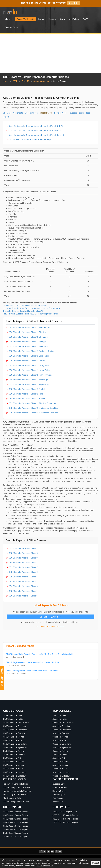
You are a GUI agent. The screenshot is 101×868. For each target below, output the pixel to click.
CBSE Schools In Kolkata (14, 751)
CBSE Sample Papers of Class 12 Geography (29, 365)
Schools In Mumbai (60, 737)
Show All (7, 113)
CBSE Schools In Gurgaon (14, 733)
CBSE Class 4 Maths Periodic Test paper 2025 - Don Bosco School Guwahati (39, 654)
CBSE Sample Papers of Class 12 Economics (29, 356)
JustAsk (41, 19)
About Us (9, 19)
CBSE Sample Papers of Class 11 (23, 548)
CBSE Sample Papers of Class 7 (23, 567)
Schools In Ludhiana (61, 772)
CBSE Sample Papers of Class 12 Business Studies (31, 351)
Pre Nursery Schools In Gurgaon (17, 791)
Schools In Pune (59, 740)
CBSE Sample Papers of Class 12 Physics (27, 332)
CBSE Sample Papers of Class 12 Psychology (29, 384)
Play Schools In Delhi (12, 798)
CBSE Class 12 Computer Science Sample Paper (30, 139)
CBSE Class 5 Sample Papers (16, 826)
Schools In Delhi (59, 715)
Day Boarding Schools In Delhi (16, 802)
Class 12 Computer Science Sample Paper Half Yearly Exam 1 (36, 130)
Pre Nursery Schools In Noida (16, 784)
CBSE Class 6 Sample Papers (16, 829)
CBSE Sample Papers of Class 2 (23, 591)
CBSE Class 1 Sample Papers (15, 812)
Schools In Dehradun (61, 776)
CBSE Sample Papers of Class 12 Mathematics (30, 327)
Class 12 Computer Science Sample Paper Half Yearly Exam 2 (36, 135)
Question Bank (59, 784)
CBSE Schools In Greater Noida (17, 723)
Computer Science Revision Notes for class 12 (23, 311)
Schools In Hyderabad (62, 747)
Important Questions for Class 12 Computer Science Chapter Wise (32, 308)
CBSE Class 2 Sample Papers (15, 815)
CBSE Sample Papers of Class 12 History (27, 361)
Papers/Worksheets (26, 19)
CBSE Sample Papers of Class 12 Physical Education (32, 403)
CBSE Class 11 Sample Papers (65, 819)
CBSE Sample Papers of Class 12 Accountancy (30, 346)
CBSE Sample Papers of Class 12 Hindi (26, 394)
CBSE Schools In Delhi (13, 715)
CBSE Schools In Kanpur (14, 765)
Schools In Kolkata (60, 751)
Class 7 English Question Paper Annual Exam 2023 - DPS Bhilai (33, 662)
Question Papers (77, 113)
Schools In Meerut (60, 762)
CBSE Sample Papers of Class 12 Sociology (28, 380)
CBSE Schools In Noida (13, 719)
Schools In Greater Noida (63, 723)
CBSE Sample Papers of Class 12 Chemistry (28, 337)
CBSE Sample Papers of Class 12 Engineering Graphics (33, 408)
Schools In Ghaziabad (62, 730)
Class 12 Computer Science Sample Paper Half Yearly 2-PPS (36, 126)
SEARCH (73, 3)
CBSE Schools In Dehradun (15, 776)
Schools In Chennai (61, 755)
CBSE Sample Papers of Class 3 (23, 586)
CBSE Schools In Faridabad (15, 726)
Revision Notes (61, 113)
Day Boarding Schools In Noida (17, 787)
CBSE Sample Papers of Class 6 (23, 572)
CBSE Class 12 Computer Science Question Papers (25, 305)
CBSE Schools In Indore (13, 769)
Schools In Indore (60, 769)
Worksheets (18, 113)
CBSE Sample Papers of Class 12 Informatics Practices (33, 413)
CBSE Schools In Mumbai (14, 737)
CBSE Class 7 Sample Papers (15, 833)
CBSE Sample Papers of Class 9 (23, 558)
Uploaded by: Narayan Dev (16, 657)
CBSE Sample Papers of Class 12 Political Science (31, 375)
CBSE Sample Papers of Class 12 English (27, 389)
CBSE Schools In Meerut (14, 762)
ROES (86, 19)
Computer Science (41, 81)
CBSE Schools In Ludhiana (14, 772)
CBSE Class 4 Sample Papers (16, 822)
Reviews (52, 19)
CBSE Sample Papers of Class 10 (24, 553)
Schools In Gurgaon (61, 733)
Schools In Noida (60, 719)
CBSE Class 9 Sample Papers (65, 812)
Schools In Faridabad (61, 726)
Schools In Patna (60, 758)
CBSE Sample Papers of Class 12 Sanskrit (27, 398)
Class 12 (25, 81)
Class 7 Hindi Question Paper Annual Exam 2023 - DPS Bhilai (32, 671)
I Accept (95, 863)
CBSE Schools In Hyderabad (15, 747)
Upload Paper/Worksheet (50, 617)
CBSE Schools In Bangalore (15, 744)
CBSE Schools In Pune (13, 740)
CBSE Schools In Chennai (14, 755)
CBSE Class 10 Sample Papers (65, 815)
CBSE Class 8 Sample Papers (16, 837)
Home (6, 81)
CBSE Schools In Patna (13, 758)
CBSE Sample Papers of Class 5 (23, 577)
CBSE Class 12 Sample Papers (65, 822)
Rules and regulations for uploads (50, 626)
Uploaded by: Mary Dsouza (16, 665)
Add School (74, 19)
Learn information (45, 866)
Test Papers (58, 798)
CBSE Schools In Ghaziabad (15, 730)
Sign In (62, 19)
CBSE (15, 81)
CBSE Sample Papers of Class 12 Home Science (30, 370)
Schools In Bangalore (62, 744)
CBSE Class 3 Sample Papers (15, 819)
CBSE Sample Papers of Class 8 (23, 562)
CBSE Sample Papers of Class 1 (23, 596)
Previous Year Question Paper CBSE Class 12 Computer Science (31, 314)
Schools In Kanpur (60, 765)
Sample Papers (46, 113)
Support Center (12, 27)
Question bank (31, 113)
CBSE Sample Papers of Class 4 (23, 581)
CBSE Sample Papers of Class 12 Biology (27, 342)
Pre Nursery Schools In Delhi (15, 794)
